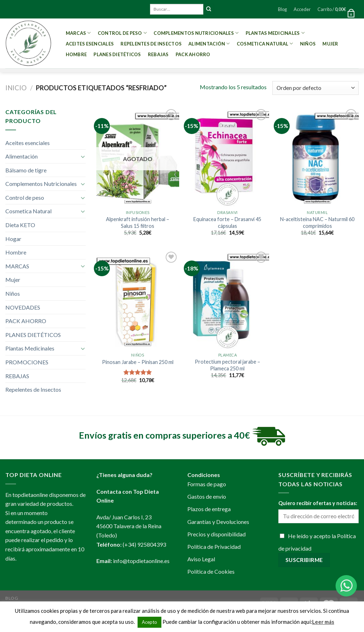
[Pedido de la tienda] (315, 88)
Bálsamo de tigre (26, 170)
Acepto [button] (149, 622)
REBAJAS (158, 54)
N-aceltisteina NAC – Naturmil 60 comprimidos (317, 223)
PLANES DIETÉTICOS (117, 54)
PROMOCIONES (27, 362)
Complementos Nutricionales (196, 33)
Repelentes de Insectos (151, 44)
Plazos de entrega (209, 509)
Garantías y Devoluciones (218, 522)
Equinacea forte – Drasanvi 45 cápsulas (227, 223)
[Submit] (209, 9)
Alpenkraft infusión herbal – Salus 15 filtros (138, 223)
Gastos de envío (207, 496)
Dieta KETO (20, 225)
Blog (282, 9)
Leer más (323, 622)
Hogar (13, 239)
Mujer (330, 44)
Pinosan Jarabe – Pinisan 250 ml (138, 362)
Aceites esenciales (90, 44)
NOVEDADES (23, 307)
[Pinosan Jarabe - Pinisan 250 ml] (138, 299)
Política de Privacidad (214, 547)
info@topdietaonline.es (141, 561)
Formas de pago (207, 484)
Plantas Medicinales (275, 33)
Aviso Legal (201, 559)
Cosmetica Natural (265, 44)
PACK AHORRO (193, 54)
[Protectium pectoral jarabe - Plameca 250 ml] (227, 299)
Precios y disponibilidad (216, 534)
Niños (308, 44)
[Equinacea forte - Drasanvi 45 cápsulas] (227, 157)
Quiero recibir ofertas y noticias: (318, 503)
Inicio (16, 88)
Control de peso (122, 33)
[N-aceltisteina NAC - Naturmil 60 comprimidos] (317, 157)
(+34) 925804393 (144, 544)
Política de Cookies (211, 571)
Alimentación (209, 44)
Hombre (76, 54)
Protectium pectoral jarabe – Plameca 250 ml (227, 365)
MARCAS (78, 33)
